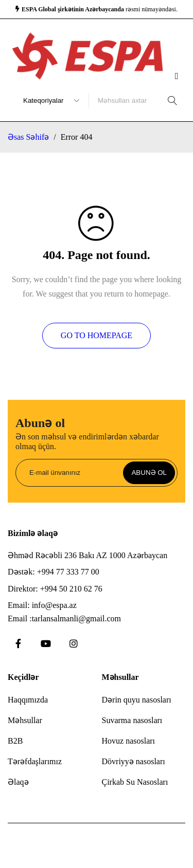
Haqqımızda (28, 700)
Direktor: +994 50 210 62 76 (55, 589)
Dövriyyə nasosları (134, 761)
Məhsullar (25, 720)
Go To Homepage (97, 335)
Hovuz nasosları (129, 741)
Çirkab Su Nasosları (135, 782)
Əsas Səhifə (28, 137)
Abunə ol (149, 473)
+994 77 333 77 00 (68, 572)
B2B (15, 741)
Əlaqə (18, 782)
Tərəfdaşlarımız (35, 761)
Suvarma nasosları (132, 720)
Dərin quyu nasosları (137, 700)
